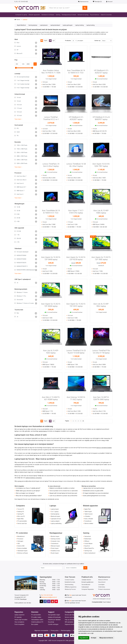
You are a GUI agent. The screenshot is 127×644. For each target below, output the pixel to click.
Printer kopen (55, 548)
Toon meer (18, 119)
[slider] (16, 68)
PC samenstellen (22, 521)
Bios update (35, 624)
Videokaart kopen (22, 551)
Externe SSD (21, 546)
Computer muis (55, 541)
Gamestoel (88, 536)
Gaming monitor (56, 539)
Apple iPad (87, 509)
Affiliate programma (71, 587)
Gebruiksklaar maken (37, 620)
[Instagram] (49, 601)
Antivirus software (23, 553)
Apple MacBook (21, 25)
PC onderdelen (22, 533)
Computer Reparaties (88, 589)
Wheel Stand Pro (89, 548)
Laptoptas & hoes (56, 519)
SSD (19, 544)
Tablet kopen (88, 512)
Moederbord (21, 536)
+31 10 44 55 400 (21, 2)
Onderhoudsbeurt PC (37, 622)
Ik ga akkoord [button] (84, 638)
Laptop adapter (55, 521)
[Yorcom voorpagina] (30, 8)
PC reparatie (18, 617)
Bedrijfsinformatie (70, 582)
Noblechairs (88, 539)
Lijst (52, 41)
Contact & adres (69, 580)
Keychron (87, 546)
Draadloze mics (55, 551)
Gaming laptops (33, 25)
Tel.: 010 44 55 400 (47, 595)
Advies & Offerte (103, 580)
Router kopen (55, 553)
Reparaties (19, 612)
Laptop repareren (19, 615)
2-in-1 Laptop (55, 512)
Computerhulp (70, 612)
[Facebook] (45, 601)
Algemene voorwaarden (41, 631)
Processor (20, 539)
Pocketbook (88, 521)
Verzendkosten (86, 585)
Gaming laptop (55, 514)
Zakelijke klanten (86, 580)
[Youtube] (52, 601)
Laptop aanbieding (56, 524)
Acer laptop (47, 440)
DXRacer (87, 541)
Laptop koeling (90, 25)
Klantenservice (104, 577)
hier (71, 595)
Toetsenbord (55, 544)
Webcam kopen (55, 546)
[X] (41, 601)
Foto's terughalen (19, 624)
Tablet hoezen (89, 514)
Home (18, 20)
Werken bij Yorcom (70, 589)
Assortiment (102, 582)
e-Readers (87, 516)
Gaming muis (88, 551)
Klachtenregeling (66, 631)
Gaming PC (21, 514)
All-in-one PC (21, 516)
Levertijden (101, 585)
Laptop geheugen (68, 25)
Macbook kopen (56, 516)
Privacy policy (55, 631)
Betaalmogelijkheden (88, 582)
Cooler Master (88, 544)
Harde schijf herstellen (21, 620)
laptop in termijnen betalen (104, 448)
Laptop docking (79, 25)
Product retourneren (104, 589)
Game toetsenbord (90, 553)
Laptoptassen (44, 25)
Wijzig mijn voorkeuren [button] (106, 638)
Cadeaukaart (85, 587)
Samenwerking (69, 585)
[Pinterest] (56, 601)
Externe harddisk (22, 548)
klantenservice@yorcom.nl (49, 597)
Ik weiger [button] (94, 638)
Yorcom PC (21, 509)
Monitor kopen (55, 536)
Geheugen (20, 541)
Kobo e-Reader (89, 519)
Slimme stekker (89, 524)
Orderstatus (102, 587)
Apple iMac (21, 519)
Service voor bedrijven (71, 617)
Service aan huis (22, 524)
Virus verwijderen (19, 622)
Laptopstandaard (55, 25)
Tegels (44, 41)
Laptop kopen (55, 509)
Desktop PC (21, 512)
